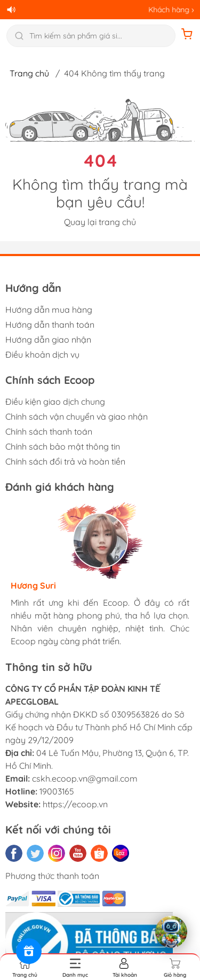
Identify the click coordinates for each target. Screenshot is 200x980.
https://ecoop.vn (75, 804)
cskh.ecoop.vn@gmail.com (85, 778)
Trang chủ (29, 73)
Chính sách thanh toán (49, 431)
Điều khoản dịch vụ (42, 354)
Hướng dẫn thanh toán (50, 325)
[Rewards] (29, 951)
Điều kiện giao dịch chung (55, 402)
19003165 (57, 791)
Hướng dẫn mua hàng (49, 310)
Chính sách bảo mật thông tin (63, 446)
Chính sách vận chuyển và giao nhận (77, 416)
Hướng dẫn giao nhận (48, 339)
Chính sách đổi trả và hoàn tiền (65, 461)
